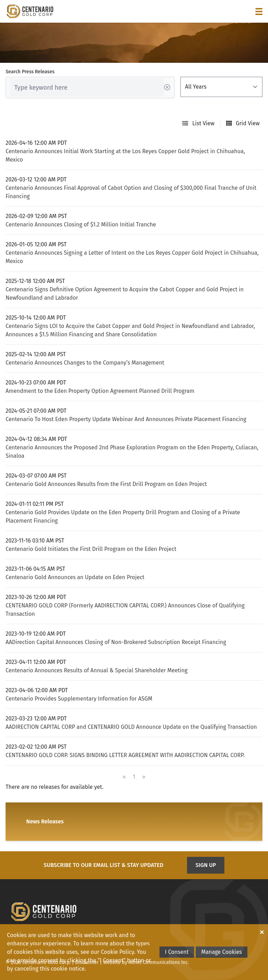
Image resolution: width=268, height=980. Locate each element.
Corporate (37, 947)
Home (12, 947)
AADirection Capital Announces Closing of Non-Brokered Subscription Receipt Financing (116, 642)
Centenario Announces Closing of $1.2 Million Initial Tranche (81, 225)
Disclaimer (87, 962)
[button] (259, 12)
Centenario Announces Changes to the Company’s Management (85, 363)
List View (199, 123)
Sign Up (206, 865)
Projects (66, 947)
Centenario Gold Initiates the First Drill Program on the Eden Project (91, 549)
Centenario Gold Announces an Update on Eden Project (75, 577)
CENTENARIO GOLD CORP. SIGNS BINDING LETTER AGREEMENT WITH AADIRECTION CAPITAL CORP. (125, 755)
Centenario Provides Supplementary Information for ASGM (79, 699)
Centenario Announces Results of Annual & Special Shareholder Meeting (96, 670)
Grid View (243, 123)
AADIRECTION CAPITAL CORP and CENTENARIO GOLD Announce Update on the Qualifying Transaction (131, 727)
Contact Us (143, 947)
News (118, 947)
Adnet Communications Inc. (159, 962)
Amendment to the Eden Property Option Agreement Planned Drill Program (100, 391)
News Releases (45, 821)
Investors (94, 947)
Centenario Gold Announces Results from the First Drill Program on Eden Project (106, 484)
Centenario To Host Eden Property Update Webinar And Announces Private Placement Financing (126, 419)
